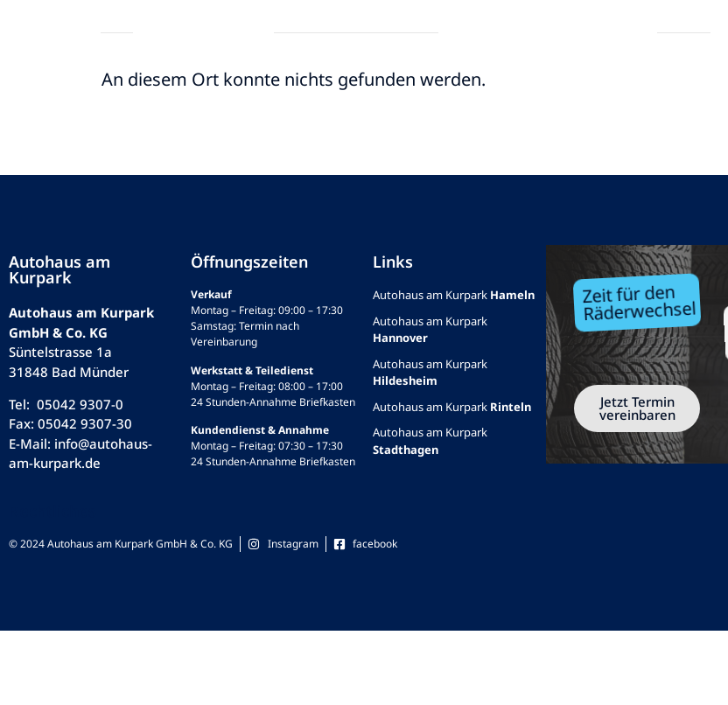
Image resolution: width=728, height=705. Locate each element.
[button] (32, 33)
